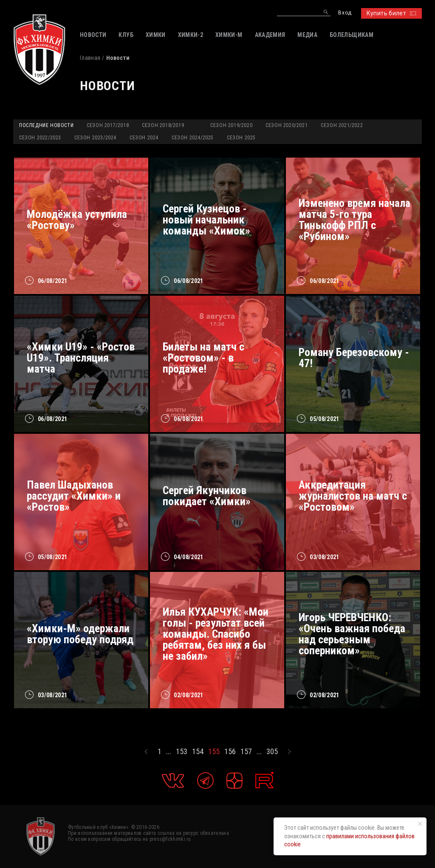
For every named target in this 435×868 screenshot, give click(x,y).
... (169, 752)
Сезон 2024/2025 (193, 138)
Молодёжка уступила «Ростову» (77, 220)
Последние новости (46, 125)
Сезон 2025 (241, 138)
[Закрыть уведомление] (420, 824)
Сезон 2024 (144, 138)
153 (182, 752)
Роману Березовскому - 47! (354, 358)
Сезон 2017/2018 (108, 125)
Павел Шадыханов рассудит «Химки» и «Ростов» (74, 496)
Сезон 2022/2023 (40, 138)
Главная (90, 58)
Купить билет (391, 13)
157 (246, 752)
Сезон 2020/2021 (287, 125)
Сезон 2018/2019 (163, 125)
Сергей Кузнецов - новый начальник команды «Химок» (206, 220)
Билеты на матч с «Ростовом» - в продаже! (203, 358)
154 (198, 752)
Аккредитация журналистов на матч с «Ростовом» (353, 496)
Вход (345, 13)
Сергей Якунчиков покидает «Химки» (207, 496)
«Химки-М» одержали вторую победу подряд (80, 634)
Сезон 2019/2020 (231, 125)
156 (230, 752)
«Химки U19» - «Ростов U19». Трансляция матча (81, 358)
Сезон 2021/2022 (342, 125)
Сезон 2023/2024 (95, 138)
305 (272, 752)
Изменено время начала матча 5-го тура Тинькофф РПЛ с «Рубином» (354, 220)
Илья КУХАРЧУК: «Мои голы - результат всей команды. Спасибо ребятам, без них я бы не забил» (216, 634)
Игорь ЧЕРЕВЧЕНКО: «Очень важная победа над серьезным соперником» (352, 634)
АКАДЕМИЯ (270, 35)
